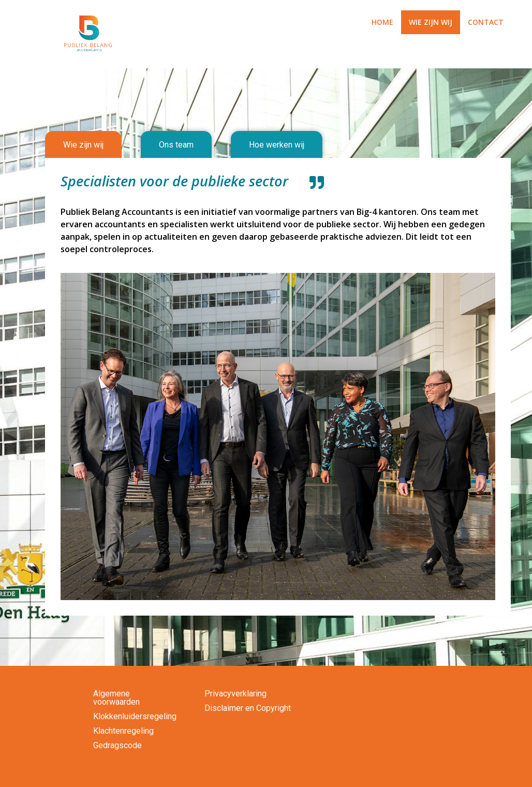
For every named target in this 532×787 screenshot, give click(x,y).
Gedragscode (117, 745)
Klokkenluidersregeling (135, 716)
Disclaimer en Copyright (248, 708)
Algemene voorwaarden (116, 698)
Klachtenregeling (123, 731)
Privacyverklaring (235, 694)
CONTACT (486, 22)
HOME (382, 22)
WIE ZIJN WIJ (431, 22)
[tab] (83, 145)
